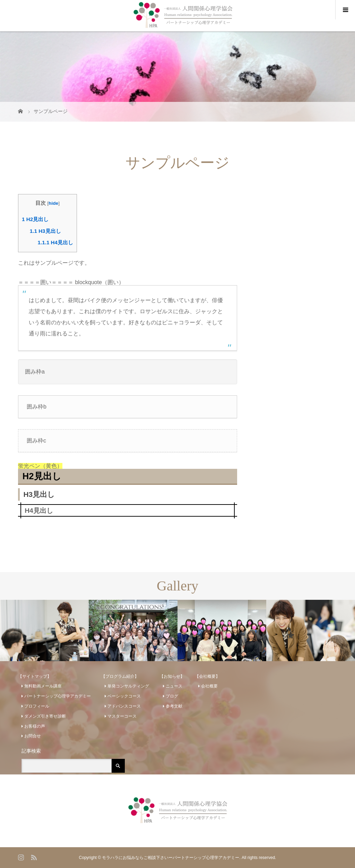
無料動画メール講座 (43, 686)
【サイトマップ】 (35, 676)
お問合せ (33, 736)
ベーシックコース (124, 696)
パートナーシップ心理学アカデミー (58, 696)
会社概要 (209, 686)
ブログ (172, 696)
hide (53, 203)
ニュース (174, 686)
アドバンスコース (124, 706)
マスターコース (122, 716)
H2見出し (35, 219)
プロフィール (37, 706)
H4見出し (55, 242)
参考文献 (174, 706)
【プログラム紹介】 (120, 676)
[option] (44, 630)
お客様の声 (35, 726)
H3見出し (45, 231)
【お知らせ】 (172, 676)
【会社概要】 (207, 676)
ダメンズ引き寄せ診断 (45, 716)
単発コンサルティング (128, 686)
